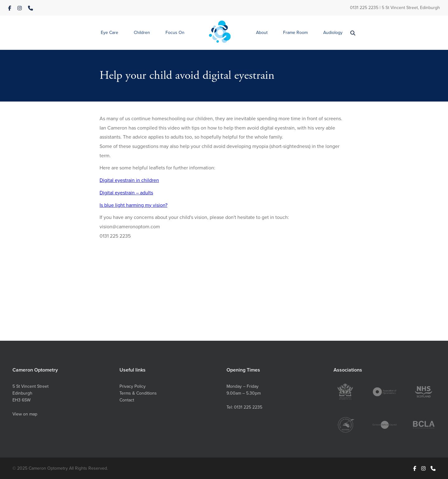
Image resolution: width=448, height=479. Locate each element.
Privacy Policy (133, 386)
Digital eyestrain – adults (126, 192)
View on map (25, 414)
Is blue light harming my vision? (133, 205)
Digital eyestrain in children (129, 180)
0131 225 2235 (364, 7)
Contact (127, 400)
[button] (110, 33)
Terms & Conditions (138, 393)
